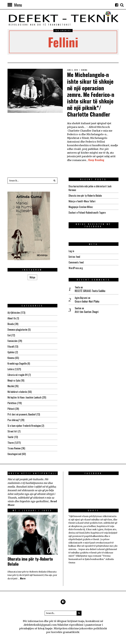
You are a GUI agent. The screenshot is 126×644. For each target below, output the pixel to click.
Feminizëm (13, 341)
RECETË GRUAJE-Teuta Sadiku (90, 291)
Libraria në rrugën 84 (18, 375)
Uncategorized (14, 454)
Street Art (12, 431)
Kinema (84, 70)
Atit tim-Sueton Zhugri (87, 312)
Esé (9, 335)
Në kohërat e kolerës (17, 392)
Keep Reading (96, 160)
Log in (71, 251)
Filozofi (11, 347)
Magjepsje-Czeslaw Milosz (81, 207)
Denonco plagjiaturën (17, 330)
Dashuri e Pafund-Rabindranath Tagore (87, 213)
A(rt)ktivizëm (14, 313)
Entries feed (74, 257)
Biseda (11, 324)
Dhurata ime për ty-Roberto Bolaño (85, 196)
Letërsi (11, 369)
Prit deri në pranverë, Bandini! (22, 414)
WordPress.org (76, 268)
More (23, 578)
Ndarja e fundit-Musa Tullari (82, 201)
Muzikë (11, 386)
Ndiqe (32, 277)
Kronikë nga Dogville (17, 363)
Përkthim (12, 403)
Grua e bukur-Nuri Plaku (87, 301)
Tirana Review (14, 448)
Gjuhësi (11, 352)
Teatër (11, 437)
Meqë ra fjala (14, 380)
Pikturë (11, 409)
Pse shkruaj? (14, 420)
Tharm (11, 443)
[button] (54, 181)
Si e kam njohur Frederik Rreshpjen (24, 426)
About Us (12, 318)
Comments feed (76, 262)
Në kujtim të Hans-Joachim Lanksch (24, 397)
